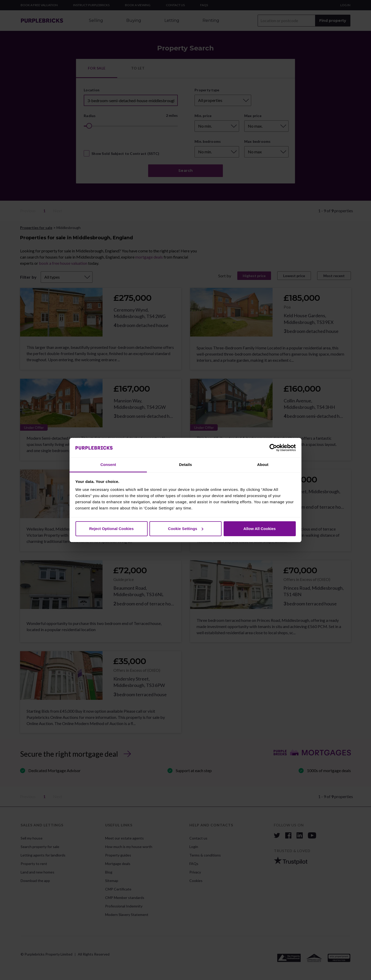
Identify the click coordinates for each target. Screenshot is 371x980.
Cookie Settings (186, 529)
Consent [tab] (108, 465)
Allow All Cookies (260, 529)
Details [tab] (185, 465)
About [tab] (263, 465)
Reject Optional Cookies (111, 529)
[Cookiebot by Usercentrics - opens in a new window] (273, 448)
